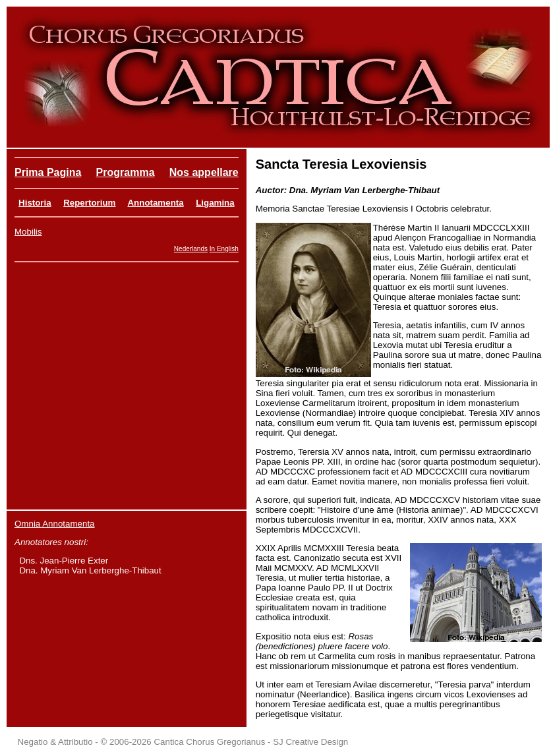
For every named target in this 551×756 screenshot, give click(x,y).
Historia (35, 203)
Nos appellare (204, 172)
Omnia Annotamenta (55, 524)
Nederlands (191, 249)
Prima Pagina (48, 172)
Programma (126, 172)
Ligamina (215, 203)
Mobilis (28, 232)
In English (224, 249)
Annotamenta (155, 203)
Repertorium (89, 203)
